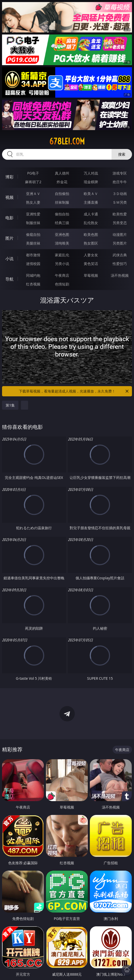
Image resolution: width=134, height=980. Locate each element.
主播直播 (91, 202)
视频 (9, 197)
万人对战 (91, 173)
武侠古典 (120, 255)
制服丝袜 (33, 223)
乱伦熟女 (91, 223)
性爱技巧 (120, 264)
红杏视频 (33, 284)
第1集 (10, 405)
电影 (9, 218)
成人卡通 (91, 214)
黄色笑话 (91, 264)
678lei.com (67, 141)
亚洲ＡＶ (33, 194)
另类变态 (120, 223)
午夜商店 (62, 275)
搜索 (122, 154)
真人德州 (62, 173)
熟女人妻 (33, 202)
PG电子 (33, 173)
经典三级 (62, 223)
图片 (9, 238)
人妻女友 (91, 255)
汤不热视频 (120, 275)
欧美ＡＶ (91, 194)
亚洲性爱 (33, 214)
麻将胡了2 (33, 182)
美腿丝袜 (33, 243)
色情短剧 (62, 284)
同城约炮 (33, 275)
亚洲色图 (62, 234)
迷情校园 (33, 264)
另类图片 (120, 243)
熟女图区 (91, 243)
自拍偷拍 (62, 194)
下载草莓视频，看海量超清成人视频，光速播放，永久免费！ (74, 391)
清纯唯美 (62, 243)
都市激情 (33, 255)
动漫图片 (120, 234)
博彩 (9, 177)
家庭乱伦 (62, 255)
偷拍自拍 (62, 214)
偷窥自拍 (33, 234)
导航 (9, 279)
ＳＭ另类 (120, 202)
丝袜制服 (62, 202)
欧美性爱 (120, 214)
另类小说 (62, 264)
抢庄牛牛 (120, 182)
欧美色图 (91, 234)
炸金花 (62, 182)
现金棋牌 (91, 182)
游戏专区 (120, 173)
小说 (9, 259)
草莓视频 (91, 275)
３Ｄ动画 (120, 194)
